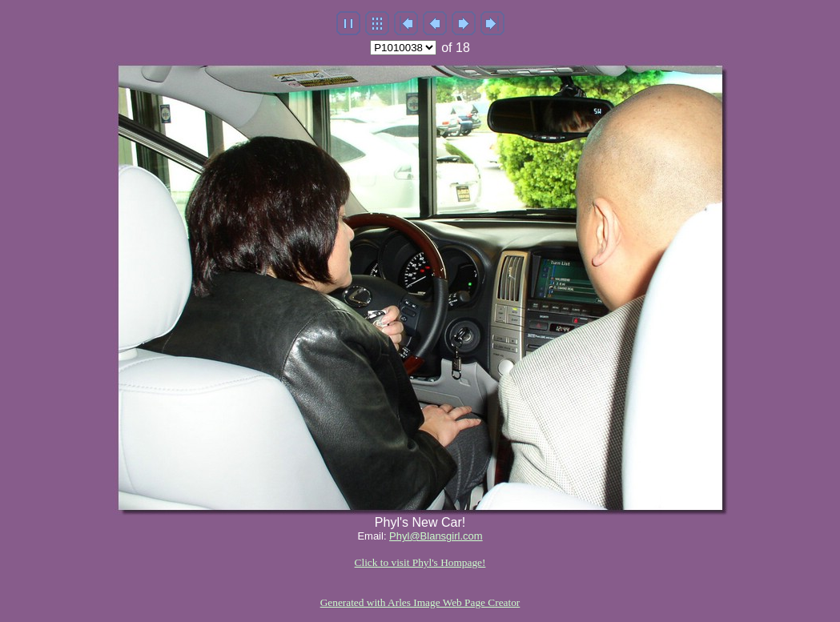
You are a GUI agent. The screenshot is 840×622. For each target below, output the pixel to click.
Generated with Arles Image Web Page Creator (420, 602)
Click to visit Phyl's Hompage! (420, 562)
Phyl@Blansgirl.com (436, 536)
